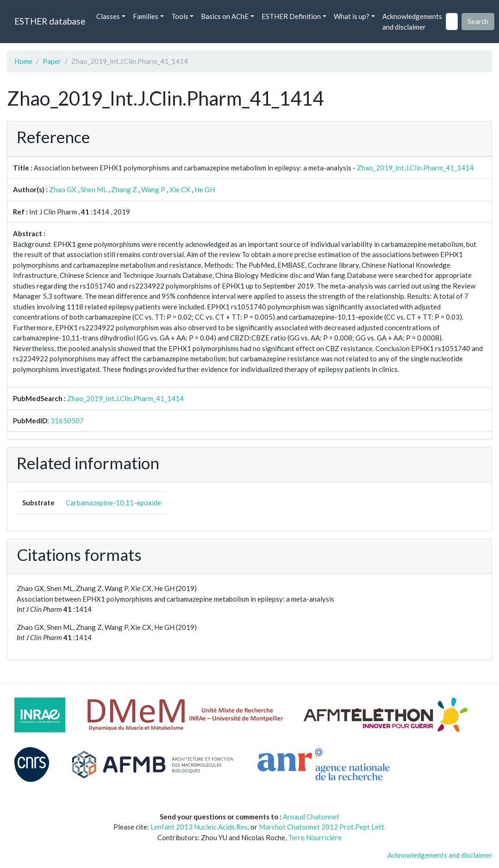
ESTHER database (50, 21)
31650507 (67, 421)
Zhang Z (124, 189)
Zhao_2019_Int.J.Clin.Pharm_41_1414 (415, 168)
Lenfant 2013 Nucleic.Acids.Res (199, 827)
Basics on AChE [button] (225, 16)
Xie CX (180, 189)
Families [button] (146, 16)
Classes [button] (108, 16)
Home (23, 61)
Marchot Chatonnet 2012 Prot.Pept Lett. (322, 827)
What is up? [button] (352, 16)
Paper (52, 61)
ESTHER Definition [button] (291, 16)
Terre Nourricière (315, 837)
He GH (205, 189)
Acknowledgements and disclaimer (412, 22)
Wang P (153, 189)
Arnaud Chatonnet (311, 817)
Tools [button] (180, 16)
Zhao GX (63, 189)
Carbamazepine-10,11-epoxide (113, 503)
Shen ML (94, 189)
